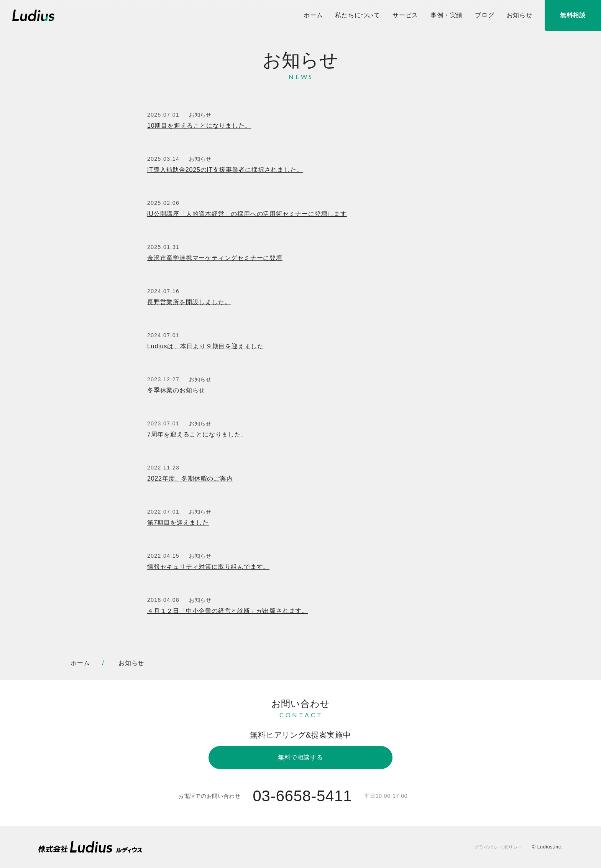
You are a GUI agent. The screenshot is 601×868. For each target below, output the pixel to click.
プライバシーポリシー (498, 847)
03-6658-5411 (302, 796)
